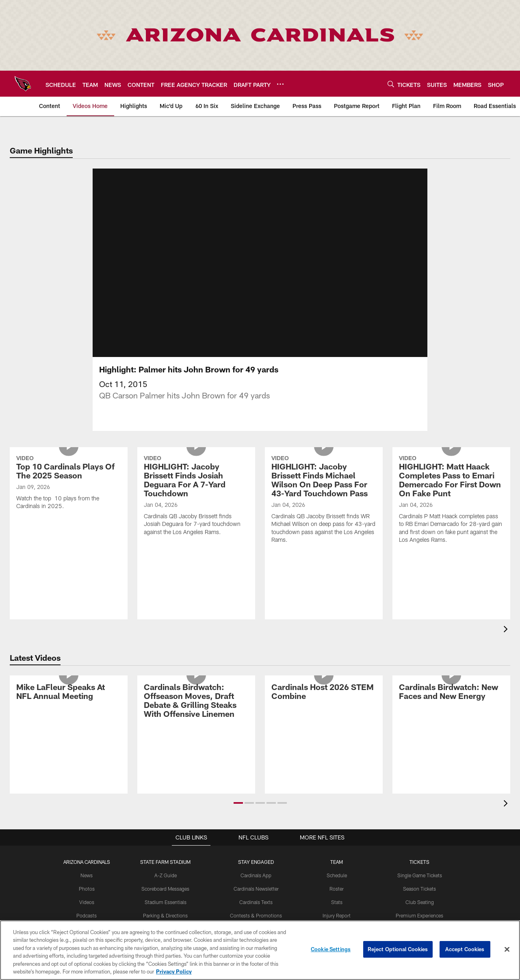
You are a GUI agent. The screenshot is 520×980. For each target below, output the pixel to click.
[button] (238, 813)
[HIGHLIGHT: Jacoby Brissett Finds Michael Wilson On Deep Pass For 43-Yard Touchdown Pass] (324, 510)
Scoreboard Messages (165, 898)
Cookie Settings (331, 949)
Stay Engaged (256, 872)
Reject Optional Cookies (398, 949)
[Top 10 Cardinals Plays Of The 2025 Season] (69, 493)
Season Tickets (419, 898)
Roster (337, 898)
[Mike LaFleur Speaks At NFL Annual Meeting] (69, 702)
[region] (260, 950)
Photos (87, 898)
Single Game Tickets (420, 885)
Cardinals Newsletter (256, 898)
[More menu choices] (280, 84)
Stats (337, 912)
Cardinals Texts (256, 912)
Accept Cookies (465, 949)
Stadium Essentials (166, 912)
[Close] (507, 950)
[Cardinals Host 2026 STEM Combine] (324, 702)
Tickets (420, 872)
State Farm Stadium (165, 872)
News (87, 885)
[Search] (391, 84)
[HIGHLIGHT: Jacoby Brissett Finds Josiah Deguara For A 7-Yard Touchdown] (196, 506)
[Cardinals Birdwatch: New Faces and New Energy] (451, 702)
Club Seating (420, 912)
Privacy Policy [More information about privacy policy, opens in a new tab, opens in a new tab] (174, 971)
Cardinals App (256, 885)
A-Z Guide (166, 885)
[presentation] (507, 640)
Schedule (337, 885)
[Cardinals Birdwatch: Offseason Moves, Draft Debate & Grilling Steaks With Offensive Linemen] (196, 711)
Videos (87, 912)
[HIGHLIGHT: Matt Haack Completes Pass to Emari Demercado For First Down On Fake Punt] (451, 510)
